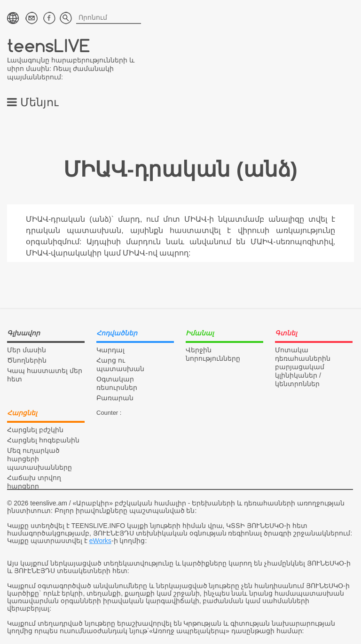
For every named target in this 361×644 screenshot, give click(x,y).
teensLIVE (49, 45)
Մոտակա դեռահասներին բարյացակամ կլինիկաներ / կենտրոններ (303, 367)
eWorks (100, 541)
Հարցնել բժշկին (35, 430)
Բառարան (115, 398)
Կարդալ (110, 350)
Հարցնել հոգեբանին (43, 440)
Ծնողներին (27, 360)
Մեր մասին (27, 350)
